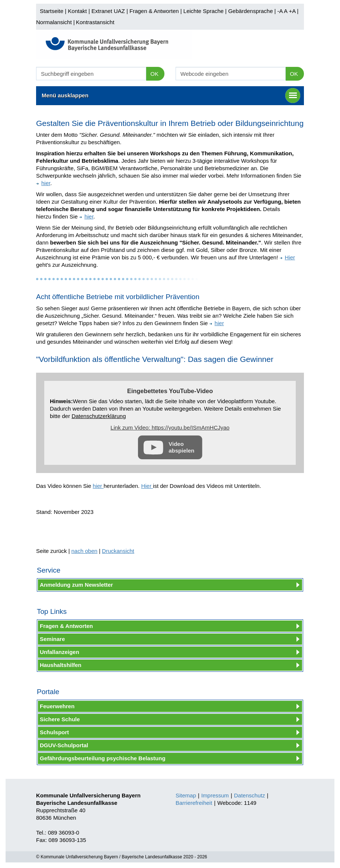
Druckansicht (118, 551)
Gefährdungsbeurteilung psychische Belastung (103, 758)
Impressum (215, 795)
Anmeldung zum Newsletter (76, 585)
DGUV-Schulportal (64, 745)
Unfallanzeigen (60, 652)
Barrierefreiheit (194, 803)
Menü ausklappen (171, 95)
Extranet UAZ (108, 11)
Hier (288, 257)
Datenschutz (249, 795)
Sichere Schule (60, 719)
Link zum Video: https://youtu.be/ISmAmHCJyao (170, 427)
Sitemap (186, 795)
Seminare (52, 639)
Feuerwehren (57, 706)
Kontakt (78, 11)
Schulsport (54, 732)
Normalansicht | (55, 22)
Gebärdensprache (250, 11)
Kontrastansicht (95, 22)
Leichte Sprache (203, 11)
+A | (293, 11)
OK (154, 74)
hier (43, 183)
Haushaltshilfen (61, 665)
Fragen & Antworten (154, 11)
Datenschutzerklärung (99, 416)
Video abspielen (181, 447)
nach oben (84, 551)
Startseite (52, 11)
